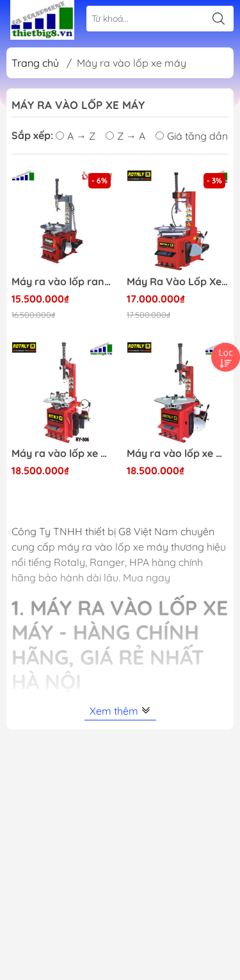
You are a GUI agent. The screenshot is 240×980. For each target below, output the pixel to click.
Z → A (125, 136)
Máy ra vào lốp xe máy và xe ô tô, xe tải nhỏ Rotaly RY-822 (178, 453)
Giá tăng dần (192, 136)
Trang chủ (35, 63)
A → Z (76, 136)
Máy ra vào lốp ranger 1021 (63, 282)
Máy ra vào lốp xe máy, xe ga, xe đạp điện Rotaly (63, 453)
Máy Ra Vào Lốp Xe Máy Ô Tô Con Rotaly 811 (178, 282)
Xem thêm (120, 711)
